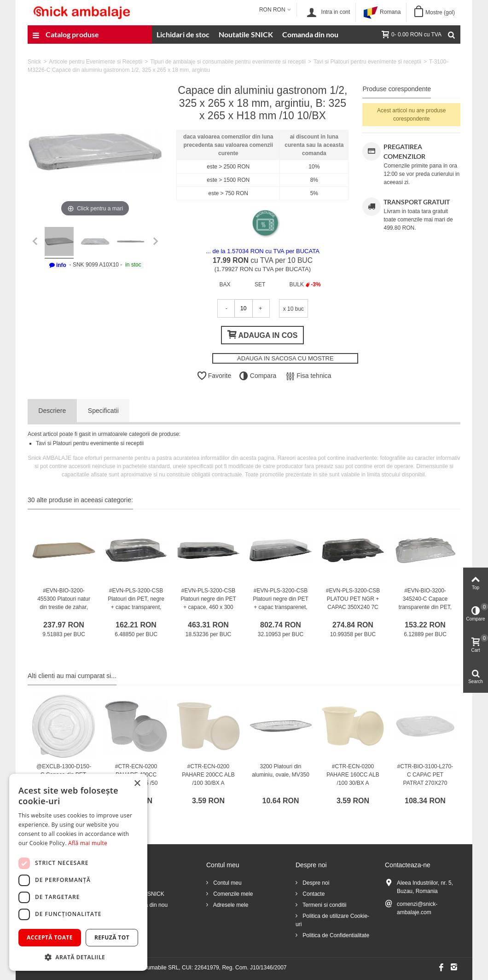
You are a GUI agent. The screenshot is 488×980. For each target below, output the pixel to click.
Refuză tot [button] (112, 937)
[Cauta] (451, 35)
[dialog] (78, 872)
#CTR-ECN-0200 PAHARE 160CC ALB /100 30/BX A (353, 775)
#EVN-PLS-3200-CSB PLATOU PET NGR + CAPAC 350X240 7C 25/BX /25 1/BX (353, 603)
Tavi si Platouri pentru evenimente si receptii (367, 62)
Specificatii (103, 411)
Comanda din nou (310, 34)
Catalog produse (66, 35)
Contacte (313, 894)
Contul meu (227, 883)
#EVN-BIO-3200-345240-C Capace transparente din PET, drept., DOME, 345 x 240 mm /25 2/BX (425, 607)
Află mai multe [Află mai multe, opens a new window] (88, 843)
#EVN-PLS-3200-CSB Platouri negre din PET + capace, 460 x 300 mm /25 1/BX (208, 603)
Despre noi (315, 883)
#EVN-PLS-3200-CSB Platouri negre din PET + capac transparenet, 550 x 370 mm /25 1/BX (281, 607)
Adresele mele (230, 905)
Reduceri (134, 883)
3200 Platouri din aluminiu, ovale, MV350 (281, 771)
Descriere (52, 411)
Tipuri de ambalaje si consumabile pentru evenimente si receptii (228, 62)
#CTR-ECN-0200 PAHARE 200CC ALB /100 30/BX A (208, 775)
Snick (34, 62)
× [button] (137, 784)
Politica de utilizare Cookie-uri (332, 920)
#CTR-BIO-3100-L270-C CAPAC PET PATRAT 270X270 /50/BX (425, 779)
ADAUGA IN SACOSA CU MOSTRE (285, 358)
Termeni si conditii (324, 905)
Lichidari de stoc (183, 34)
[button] (78, 957)
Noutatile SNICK (246, 34)
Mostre (440, 12)
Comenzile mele (232, 894)
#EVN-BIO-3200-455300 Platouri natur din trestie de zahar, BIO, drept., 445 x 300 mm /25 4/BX (64, 607)
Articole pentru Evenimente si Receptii (96, 62)
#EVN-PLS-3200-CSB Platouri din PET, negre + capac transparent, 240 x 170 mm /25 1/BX (136, 607)
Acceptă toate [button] (50, 937)
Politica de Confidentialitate (335, 935)
